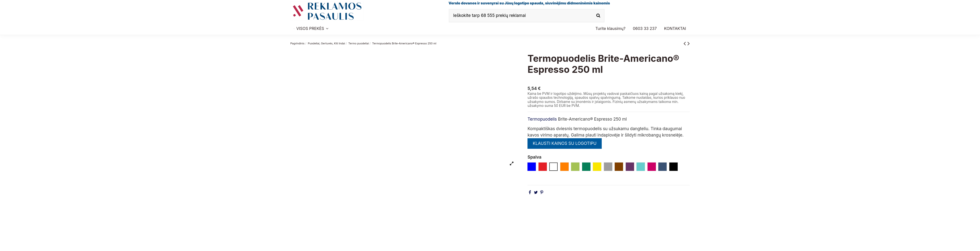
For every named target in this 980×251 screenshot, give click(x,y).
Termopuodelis (542, 119)
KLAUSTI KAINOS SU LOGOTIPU (565, 143)
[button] (645, 28)
